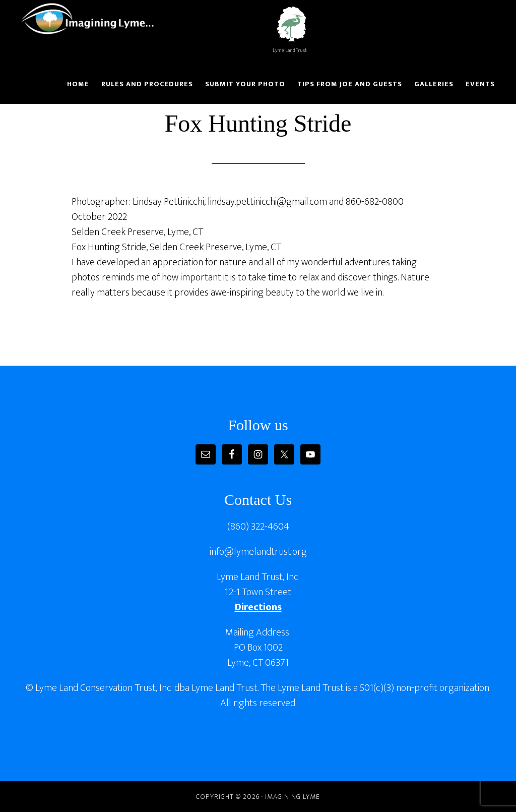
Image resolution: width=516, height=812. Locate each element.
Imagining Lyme (94, 19)
